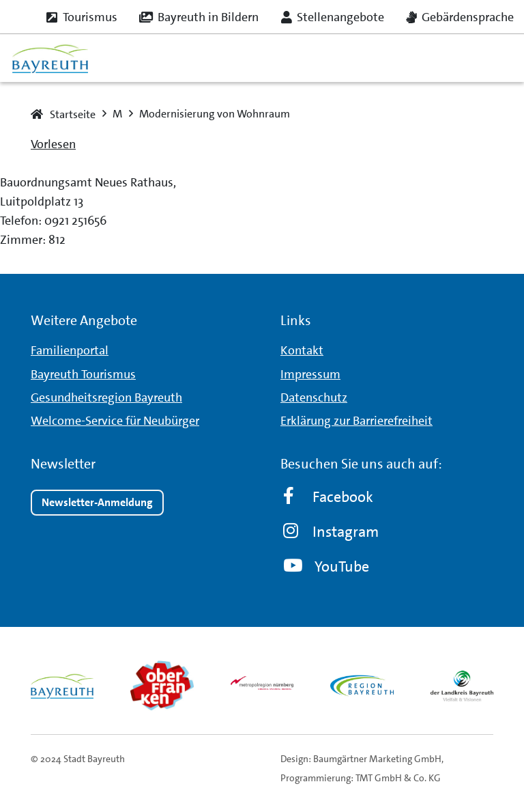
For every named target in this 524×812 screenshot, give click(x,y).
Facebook (328, 497)
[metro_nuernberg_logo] (262, 686)
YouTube (326, 566)
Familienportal (70, 350)
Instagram (331, 532)
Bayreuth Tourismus (83, 374)
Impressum (310, 374)
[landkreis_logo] (462, 686)
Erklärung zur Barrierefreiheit (356, 421)
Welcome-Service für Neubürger (115, 421)
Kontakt (302, 350)
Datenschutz (314, 397)
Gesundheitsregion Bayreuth (106, 397)
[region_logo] (362, 686)
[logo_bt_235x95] (50, 58)
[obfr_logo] (162, 686)
